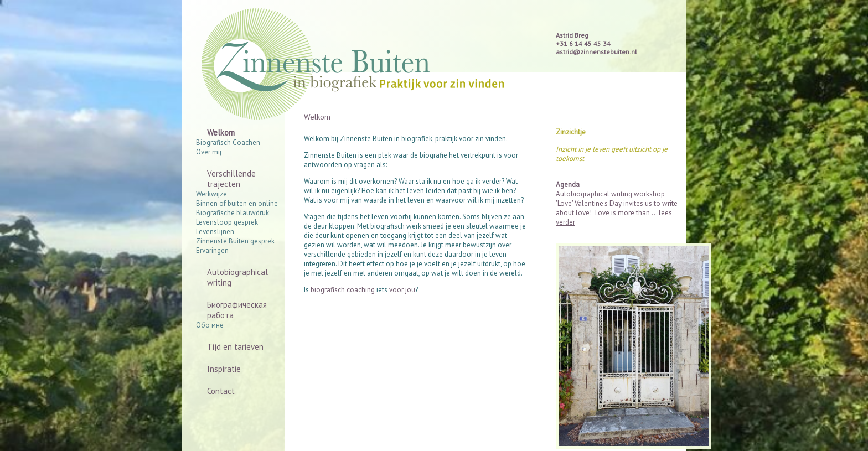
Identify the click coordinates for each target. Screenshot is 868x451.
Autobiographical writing (237, 277)
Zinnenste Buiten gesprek (235, 241)
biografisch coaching (343, 290)
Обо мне (210, 325)
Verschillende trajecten (231, 179)
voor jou (402, 290)
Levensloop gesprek (227, 222)
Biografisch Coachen (228, 142)
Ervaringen (212, 250)
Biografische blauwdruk (232, 213)
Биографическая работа (237, 310)
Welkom (221, 133)
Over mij (209, 152)
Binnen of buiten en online (237, 203)
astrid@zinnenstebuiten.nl (596, 52)
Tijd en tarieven (235, 347)
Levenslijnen (215, 232)
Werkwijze (211, 194)
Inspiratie (224, 369)
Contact (221, 391)
